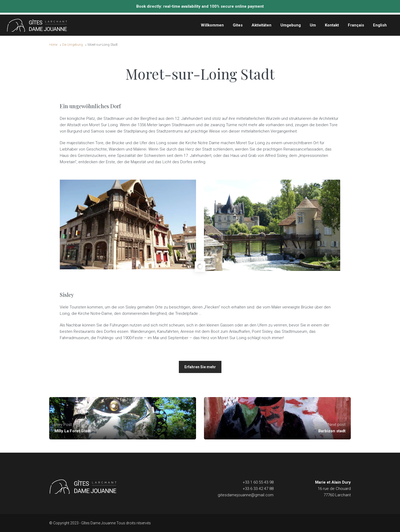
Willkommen (212, 25)
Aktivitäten (262, 25)
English (380, 25)
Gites (238, 25)
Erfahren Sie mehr (200, 367)
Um (313, 25)
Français (356, 25)
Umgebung (291, 25)
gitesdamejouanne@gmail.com (246, 495)
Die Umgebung (72, 45)
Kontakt (332, 25)
